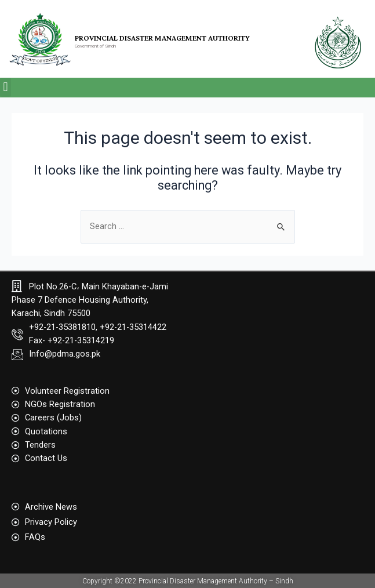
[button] (6, 87)
